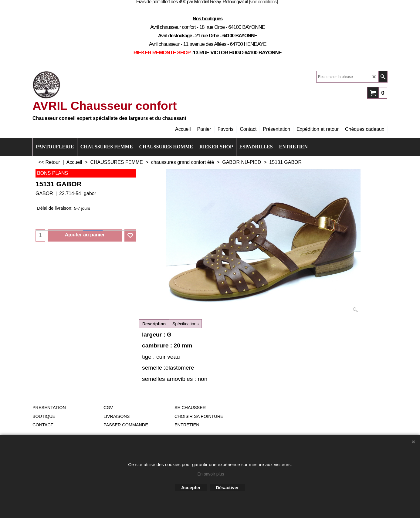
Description (154, 324)
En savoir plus (211, 474)
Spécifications (185, 324)
